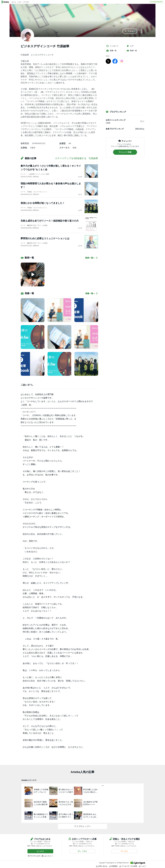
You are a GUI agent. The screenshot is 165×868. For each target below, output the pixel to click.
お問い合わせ (102, 866)
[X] (108, 61)
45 (80, 228)
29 (80, 246)
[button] (130, 31)
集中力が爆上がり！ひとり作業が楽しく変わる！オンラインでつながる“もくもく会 (51, 168)
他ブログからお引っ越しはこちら (39, 856)
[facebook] (115, 61)
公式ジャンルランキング (116, 120)
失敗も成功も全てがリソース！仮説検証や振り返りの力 (50, 221)
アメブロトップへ (82, 826)
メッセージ (112, 46)
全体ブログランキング (115, 129)
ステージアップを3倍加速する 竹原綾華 (76, 158)
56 (80, 210)
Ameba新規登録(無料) (156, 2)
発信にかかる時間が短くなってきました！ (43, 203)
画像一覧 (111, 51)
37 (80, 195)
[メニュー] (142, 31)
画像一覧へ (92, 293)
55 (80, 177)
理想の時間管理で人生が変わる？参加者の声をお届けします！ (51, 185)
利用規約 (113, 866)
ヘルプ (142, 866)
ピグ (130, 46)
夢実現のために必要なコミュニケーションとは (45, 238)
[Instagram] (122, 61)
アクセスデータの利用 (128, 866)
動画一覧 (132, 51)
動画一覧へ (92, 258)
